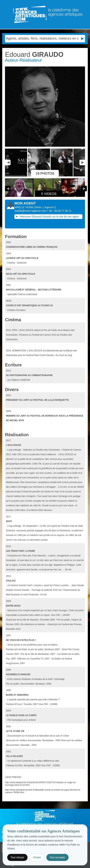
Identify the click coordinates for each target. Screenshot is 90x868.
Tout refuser (17, 857)
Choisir (37, 857)
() (45, 207)
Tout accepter (57, 857)
